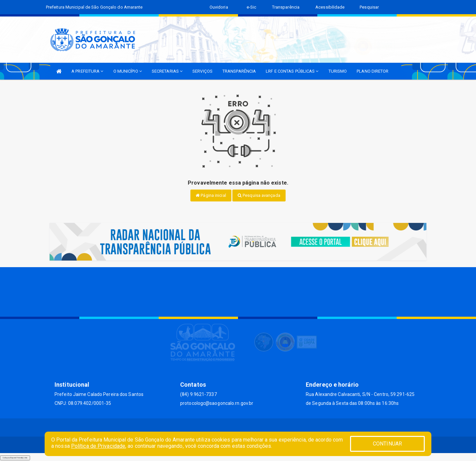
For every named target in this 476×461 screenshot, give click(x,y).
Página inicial (211, 195)
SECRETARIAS (167, 71)
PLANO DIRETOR (373, 71)
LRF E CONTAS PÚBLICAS (292, 71)
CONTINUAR (387, 444)
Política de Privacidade (98, 446)
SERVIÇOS (202, 71)
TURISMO (338, 71)
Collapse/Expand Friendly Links (15, 458)
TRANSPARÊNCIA (239, 71)
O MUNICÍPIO (128, 71)
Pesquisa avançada (259, 195)
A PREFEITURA (87, 71)
